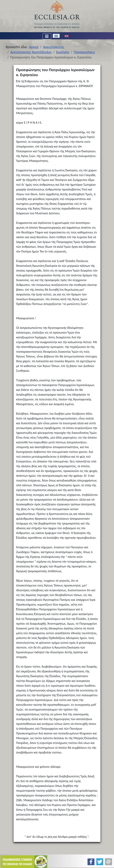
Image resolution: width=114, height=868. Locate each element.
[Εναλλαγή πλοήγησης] (47, 36)
